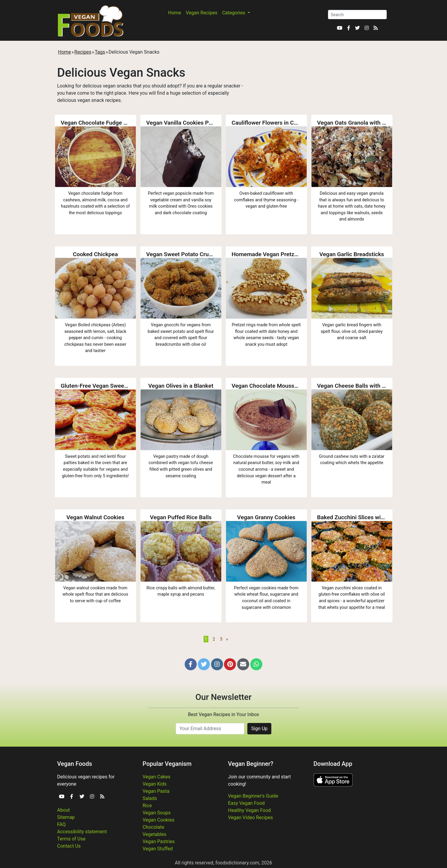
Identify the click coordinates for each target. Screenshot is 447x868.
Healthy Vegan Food (250, 810)
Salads (150, 798)
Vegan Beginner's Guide (253, 796)
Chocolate (153, 827)
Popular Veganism (167, 764)
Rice (147, 806)
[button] (191, 664)
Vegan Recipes (202, 13)
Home (175, 13)
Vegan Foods (75, 764)
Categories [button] (234, 13)
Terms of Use (72, 839)
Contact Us (69, 846)
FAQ (62, 824)
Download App (333, 764)
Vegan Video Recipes (251, 818)
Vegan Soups (157, 813)
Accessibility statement (82, 832)
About (64, 810)
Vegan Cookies (159, 820)
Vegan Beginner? (251, 764)
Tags (100, 52)
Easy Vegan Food (246, 803)
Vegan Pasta (156, 791)
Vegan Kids (155, 784)
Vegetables (155, 834)
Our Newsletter (224, 697)
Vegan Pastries (159, 841)
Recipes (83, 52)
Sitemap (66, 817)
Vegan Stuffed (158, 849)
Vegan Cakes (157, 777)
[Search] (357, 15)
